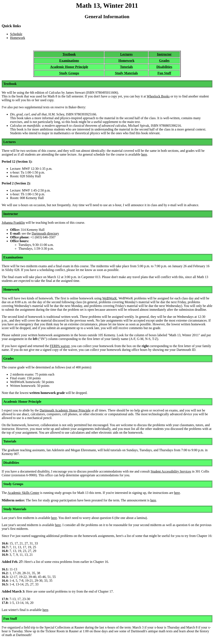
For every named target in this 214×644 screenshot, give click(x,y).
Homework (18, 38)
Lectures (126, 54)
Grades (164, 61)
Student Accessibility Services (171, 471)
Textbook (69, 54)
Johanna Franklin (13, 223)
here (144, 154)
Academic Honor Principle (69, 67)
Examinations (69, 61)
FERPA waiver (60, 346)
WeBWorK (110, 298)
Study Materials (126, 73)
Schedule (16, 34)
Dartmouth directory (45, 233)
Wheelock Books (158, 96)
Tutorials (126, 67)
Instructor (164, 54)
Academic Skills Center (23, 493)
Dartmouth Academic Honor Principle (65, 410)
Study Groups (69, 73)
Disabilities (164, 67)
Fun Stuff (164, 73)
